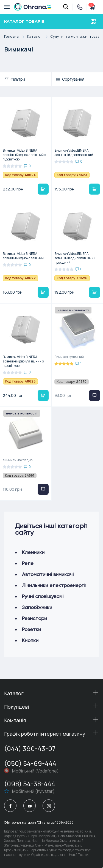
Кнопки (30, 640)
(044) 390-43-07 (30, 748)
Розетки (31, 629)
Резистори (34, 618)
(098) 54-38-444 (30, 784)
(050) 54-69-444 (30, 763)
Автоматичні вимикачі (48, 574)
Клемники (33, 552)
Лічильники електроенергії (54, 585)
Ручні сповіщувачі (43, 596)
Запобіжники (37, 607)
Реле (28, 563)
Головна (16, 37)
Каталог (39, 37)
